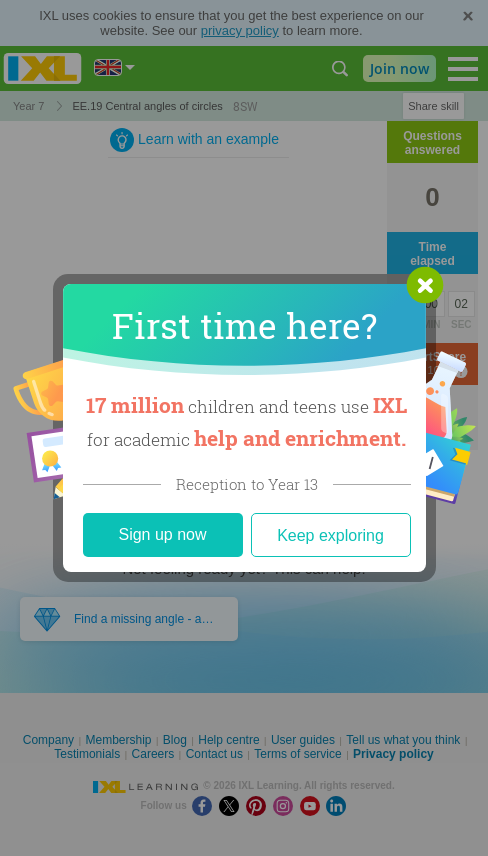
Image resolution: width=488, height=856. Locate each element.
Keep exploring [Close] (330, 535)
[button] (425, 285)
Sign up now (162, 534)
